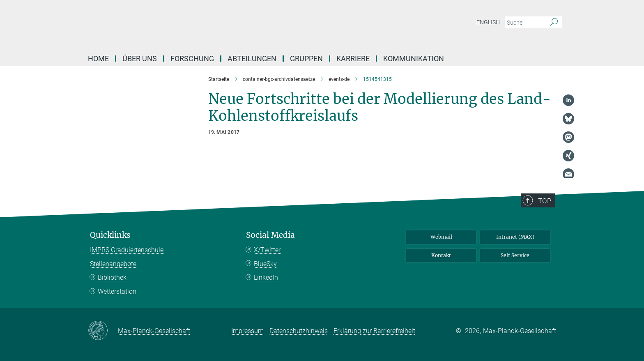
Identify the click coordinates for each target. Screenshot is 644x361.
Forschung (192, 59)
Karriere (353, 59)
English (488, 22)
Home (98, 59)
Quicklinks (110, 235)
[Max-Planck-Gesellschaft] (103, 331)
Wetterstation (117, 291)
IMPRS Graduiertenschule (127, 250)
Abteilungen (252, 59)
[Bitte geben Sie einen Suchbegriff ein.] (524, 23)
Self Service (515, 255)
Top (545, 201)
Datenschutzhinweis (299, 331)
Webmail (441, 237)
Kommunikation (414, 59)
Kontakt (441, 255)
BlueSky (265, 264)
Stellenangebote (113, 264)
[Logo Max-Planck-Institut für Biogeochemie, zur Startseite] (242, 25)
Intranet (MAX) (515, 237)
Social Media (270, 235)
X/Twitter (267, 250)
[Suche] (554, 23)
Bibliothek (112, 277)
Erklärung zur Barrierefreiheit (374, 331)
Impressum (247, 331)
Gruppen (306, 59)
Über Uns (140, 59)
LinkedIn (266, 277)
